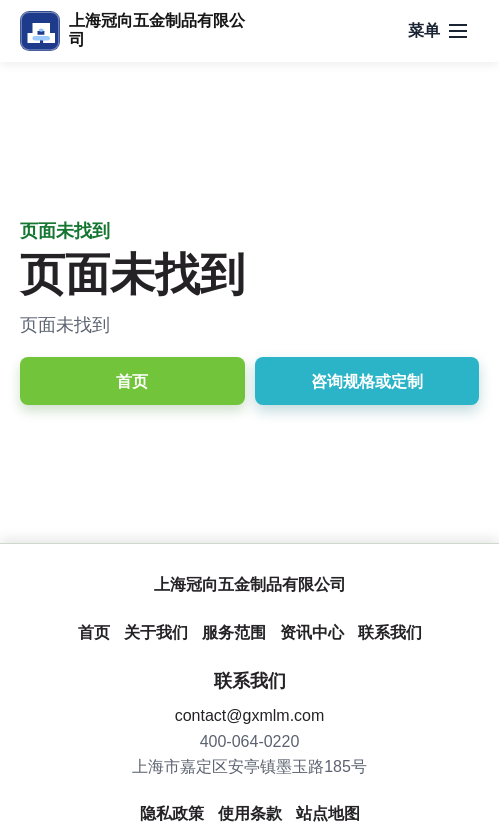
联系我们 (390, 632)
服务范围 (234, 632)
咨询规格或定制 (367, 381)
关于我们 (156, 632)
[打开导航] (437, 31)
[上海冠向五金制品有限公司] (132, 31)
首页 (132, 381)
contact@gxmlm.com (250, 715)
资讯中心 (312, 632)
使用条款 (250, 813)
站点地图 (328, 813)
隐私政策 (172, 813)
